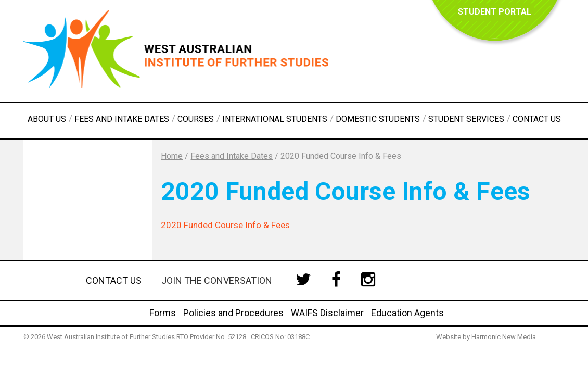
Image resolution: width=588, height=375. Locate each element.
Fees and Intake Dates (122, 119)
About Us (47, 119)
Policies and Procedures (233, 313)
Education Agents (407, 313)
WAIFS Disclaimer (327, 313)
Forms (163, 313)
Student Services (466, 119)
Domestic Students (378, 119)
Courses (196, 119)
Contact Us (537, 119)
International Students (275, 119)
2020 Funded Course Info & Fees (225, 225)
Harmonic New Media (504, 337)
